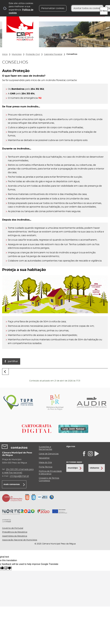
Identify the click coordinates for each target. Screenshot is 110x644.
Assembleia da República (15, 536)
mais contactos (12, 484)
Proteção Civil (33, 54)
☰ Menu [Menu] (104, 11)
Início (5, 54)
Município (17, 54)
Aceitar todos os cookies (87, 8)
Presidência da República (15, 532)
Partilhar (13, 361)
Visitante (94, 468)
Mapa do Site (45, 463)
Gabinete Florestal (53, 54)
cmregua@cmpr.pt (19, 476)
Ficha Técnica (46, 467)
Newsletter (44, 458)
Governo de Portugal (13, 528)
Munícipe (73, 468)
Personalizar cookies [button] (53, 8)
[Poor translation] (8, 568)
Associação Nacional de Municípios (20, 540)
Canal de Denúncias (49, 454)
